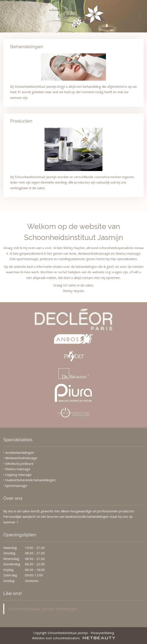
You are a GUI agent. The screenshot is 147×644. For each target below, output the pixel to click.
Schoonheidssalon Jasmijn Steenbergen (43, 609)
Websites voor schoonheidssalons (74, 638)
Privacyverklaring (102, 633)
